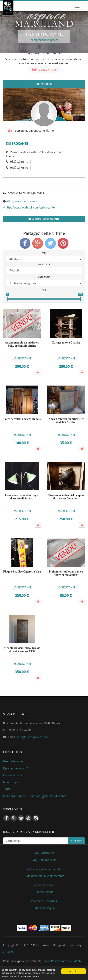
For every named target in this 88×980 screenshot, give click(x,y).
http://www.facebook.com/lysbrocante (30, 207)
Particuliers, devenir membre (44, 869)
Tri (44, 253)
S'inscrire (77, 841)
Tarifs (7, 789)
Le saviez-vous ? (44, 885)
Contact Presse (44, 892)
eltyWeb (8, 952)
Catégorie (44, 277)
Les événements (13, 775)
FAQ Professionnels (44, 860)
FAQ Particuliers (44, 853)
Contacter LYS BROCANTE (44, 219)
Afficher (25, 162)
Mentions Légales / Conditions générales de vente (35, 796)
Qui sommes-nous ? (15, 768)
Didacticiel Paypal (44, 908)
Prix (44, 290)
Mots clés (44, 264)
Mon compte (11, 782)
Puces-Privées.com (55, 961)
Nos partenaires (13, 761)
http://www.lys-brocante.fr (23, 201)
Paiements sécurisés (44, 901)
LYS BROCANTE (17, 143)
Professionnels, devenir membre (44, 876)
